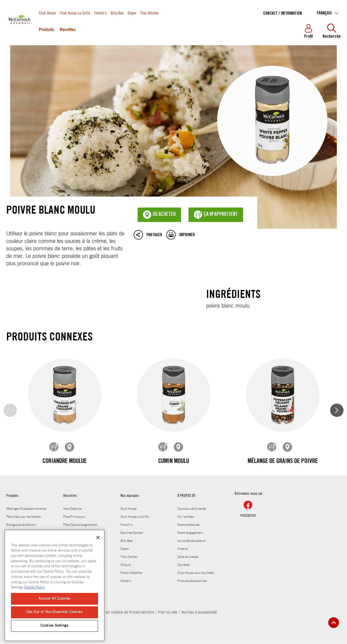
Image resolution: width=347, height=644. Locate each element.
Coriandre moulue (65, 462)
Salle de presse (188, 557)
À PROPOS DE (186, 496)
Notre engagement (190, 533)
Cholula (126, 565)
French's (100, 13)
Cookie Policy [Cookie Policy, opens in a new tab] (34, 587)
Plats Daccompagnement (80, 525)
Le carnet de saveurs (191, 541)
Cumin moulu (173, 462)
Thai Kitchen (150, 13)
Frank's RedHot (131, 573)
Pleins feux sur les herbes (23, 517)
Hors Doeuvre (72, 509)
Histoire (183, 549)
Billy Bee (117, 13)
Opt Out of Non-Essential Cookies (55, 612)
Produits (46, 30)
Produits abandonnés (192, 581)
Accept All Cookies (54, 599)
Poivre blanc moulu (174, 137)
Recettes (68, 30)
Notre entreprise (188, 525)
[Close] (98, 538)
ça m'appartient (216, 215)
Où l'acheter (186, 517)
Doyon (132, 13)
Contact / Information (283, 14)
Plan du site (168, 613)
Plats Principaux (74, 517)
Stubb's (126, 581)
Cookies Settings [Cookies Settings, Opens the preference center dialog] (54, 626)
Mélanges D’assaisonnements (26, 509)
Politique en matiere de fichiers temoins (122, 613)
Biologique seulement (21, 525)
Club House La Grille (75, 13)
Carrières (184, 565)
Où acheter (159, 215)
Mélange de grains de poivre (282, 462)
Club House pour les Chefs (196, 573)
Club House (47, 13)
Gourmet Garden (132, 533)
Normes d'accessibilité (199, 613)
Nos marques (130, 496)
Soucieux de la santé (192, 509)
